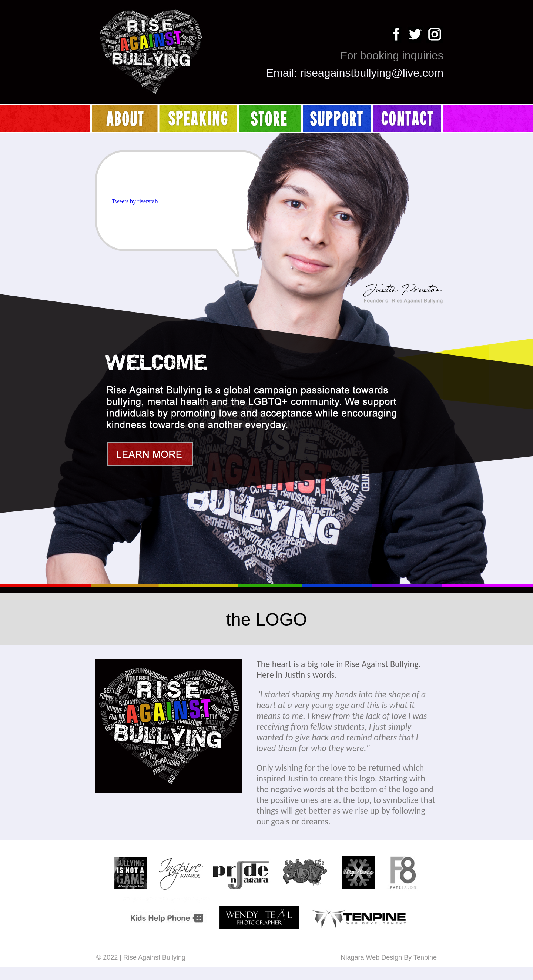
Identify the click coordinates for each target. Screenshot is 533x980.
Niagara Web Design (371, 957)
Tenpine (425, 957)
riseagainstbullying (346, 73)
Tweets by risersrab (135, 201)
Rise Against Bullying (154, 957)
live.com (423, 73)
